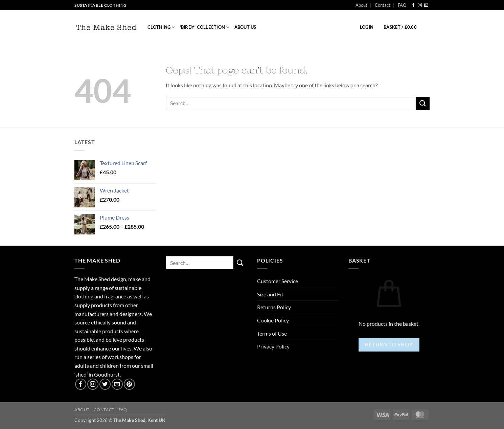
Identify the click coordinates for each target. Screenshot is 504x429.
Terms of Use (272, 333)
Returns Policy (274, 307)
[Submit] (423, 103)
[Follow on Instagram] (420, 5)
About (361, 5)
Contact (383, 5)
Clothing (161, 27)
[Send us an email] (426, 5)
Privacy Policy (273, 346)
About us (245, 27)
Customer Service (278, 281)
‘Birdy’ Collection (205, 27)
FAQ (402, 5)
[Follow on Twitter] (105, 384)
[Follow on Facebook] (413, 5)
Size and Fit (270, 294)
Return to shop (389, 344)
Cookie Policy (273, 320)
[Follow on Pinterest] (129, 384)
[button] (367, 27)
